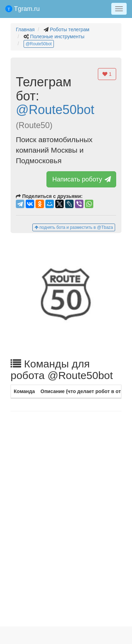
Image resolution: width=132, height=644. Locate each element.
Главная (25, 29)
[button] (66, 295)
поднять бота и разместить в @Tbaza (74, 227)
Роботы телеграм (70, 29)
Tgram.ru (23, 9)
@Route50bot (39, 44)
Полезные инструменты (57, 36)
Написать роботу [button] (82, 179)
